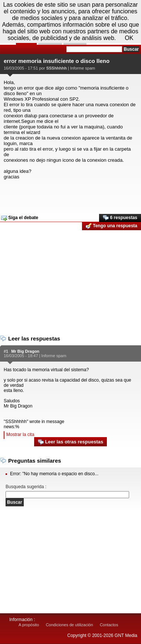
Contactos (109, 625)
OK (129, 38)
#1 (6, 351)
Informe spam (83, 68)
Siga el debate (20, 218)
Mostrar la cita (20, 435)
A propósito (29, 625)
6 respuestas (120, 218)
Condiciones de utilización (69, 625)
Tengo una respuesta (112, 226)
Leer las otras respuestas (70, 442)
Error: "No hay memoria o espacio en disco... (54, 474)
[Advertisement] (70, 194)
